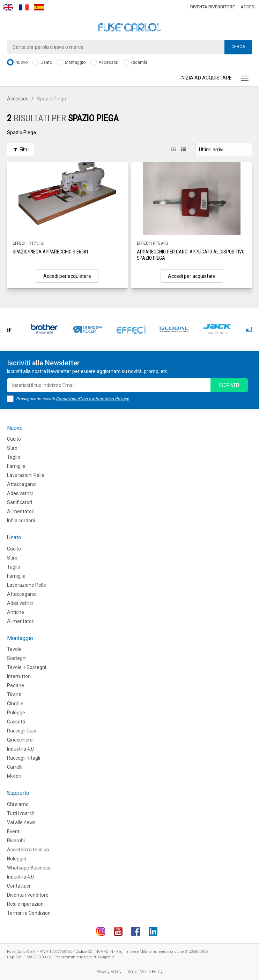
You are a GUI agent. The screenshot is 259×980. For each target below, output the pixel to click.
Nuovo (17, 63)
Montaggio (71, 63)
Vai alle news (21, 822)
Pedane (16, 685)
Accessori (104, 63)
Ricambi (135, 63)
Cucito (14, 439)
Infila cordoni (21, 521)
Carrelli (15, 767)
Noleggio (17, 859)
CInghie (15, 704)
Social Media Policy (145, 972)
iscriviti (229, 385)
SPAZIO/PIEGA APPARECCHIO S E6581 (51, 252)
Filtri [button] (20, 150)
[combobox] (129, 47)
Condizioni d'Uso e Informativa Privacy (92, 399)
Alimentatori (21, 511)
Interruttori (19, 676)
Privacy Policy (109, 972)
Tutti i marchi (21, 813)
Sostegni (17, 658)
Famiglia (16, 466)
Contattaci (18, 886)
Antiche (16, 612)
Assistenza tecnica (28, 850)
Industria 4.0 (20, 749)
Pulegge (16, 713)
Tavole (14, 649)
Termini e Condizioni (29, 913)
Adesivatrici (20, 493)
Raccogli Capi (22, 731)
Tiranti (14, 694)
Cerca (238, 47)
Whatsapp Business (29, 868)
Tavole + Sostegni (27, 667)
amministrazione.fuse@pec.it (88, 957)
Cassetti (16, 722)
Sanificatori (20, 502)
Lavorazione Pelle (27, 585)
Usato (42, 63)
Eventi (14, 831)
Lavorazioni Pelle (26, 475)
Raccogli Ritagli (24, 758)
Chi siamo (18, 804)
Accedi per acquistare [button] (67, 276)
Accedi (248, 7)
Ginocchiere (20, 740)
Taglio (14, 457)
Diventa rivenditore (213, 7)
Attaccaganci (22, 484)
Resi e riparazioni (26, 904)
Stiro (12, 448)
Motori (14, 776)
